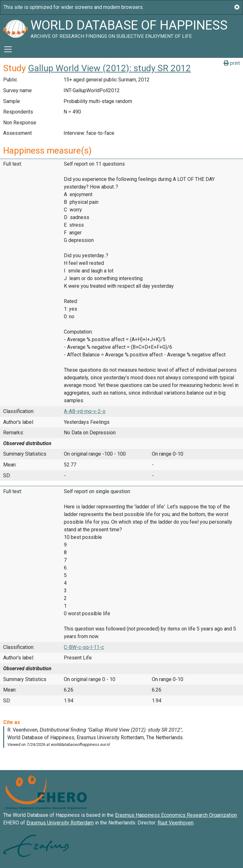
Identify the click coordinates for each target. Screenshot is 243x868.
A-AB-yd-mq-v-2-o (85, 411)
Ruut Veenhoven (175, 823)
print (232, 63)
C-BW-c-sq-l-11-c (84, 647)
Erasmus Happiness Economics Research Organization (176, 815)
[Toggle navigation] (8, 49)
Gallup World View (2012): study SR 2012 (109, 68)
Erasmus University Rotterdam (60, 823)
